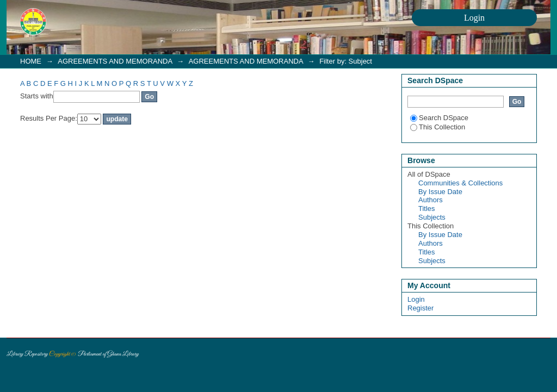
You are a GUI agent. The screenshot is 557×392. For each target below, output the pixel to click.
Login (416, 299)
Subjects (432, 217)
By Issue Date (440, 192)
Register (420, 308)
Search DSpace (439, 118)
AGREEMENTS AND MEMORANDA (115, 61)
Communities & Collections (460, 183)
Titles (427, 209)
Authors (431, 200)
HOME (31, 61)
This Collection (438, 127)
